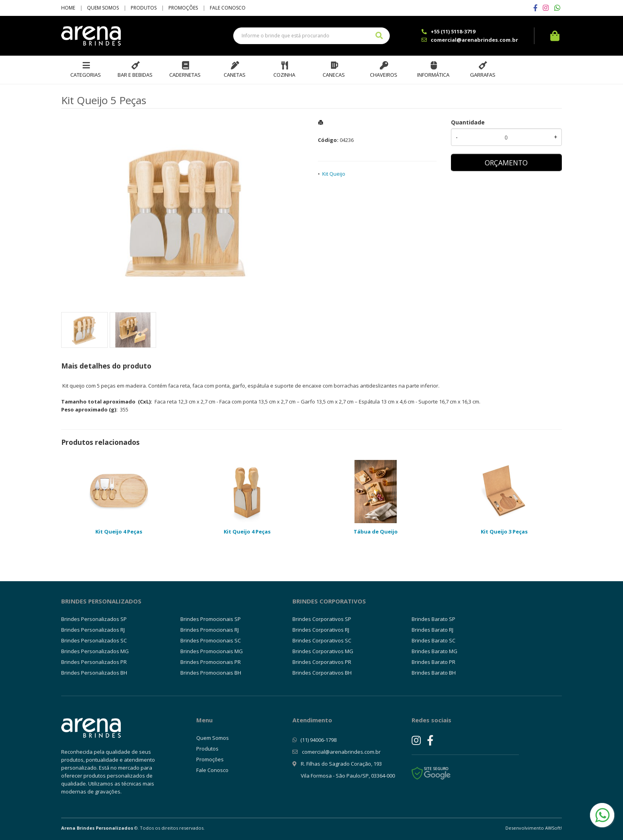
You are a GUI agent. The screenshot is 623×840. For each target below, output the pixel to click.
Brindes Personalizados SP (94, 619)
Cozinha (284, 75)
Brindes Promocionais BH (211, 673)
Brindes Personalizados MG (95, 651)
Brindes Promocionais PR (211, 662)
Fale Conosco (228, 8)
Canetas (235, 75)
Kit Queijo (334, 174)
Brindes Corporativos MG (323, 651)
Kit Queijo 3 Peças (504, 532)
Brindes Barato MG (434, 651)
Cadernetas (185, 75)
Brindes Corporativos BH (322, 673)
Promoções (183, 8)
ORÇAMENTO (506, 163)
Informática (433, 75)
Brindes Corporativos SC (322, 640)
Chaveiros (384, 75)
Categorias (86, 75)
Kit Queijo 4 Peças (119, 532)
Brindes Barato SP (433, 619)
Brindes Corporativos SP (322, 619)
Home (68, 8)
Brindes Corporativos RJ (321, 630)
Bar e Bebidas (135, 75)
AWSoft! (553, 828)
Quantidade (468, 122)
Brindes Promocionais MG (212, 651)
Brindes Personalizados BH (94, 673)
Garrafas (483, 75)
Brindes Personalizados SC (94, 640)
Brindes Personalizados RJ (93, 630)
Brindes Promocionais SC (211, 640)
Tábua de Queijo (376, 532)
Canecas (334, 75)
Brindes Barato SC (433, 640)
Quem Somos (103, 8)
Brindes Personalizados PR (94, 662)
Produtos (144, 8)
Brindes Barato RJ (432, 630)
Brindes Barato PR (433, 662)
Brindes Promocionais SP (211, 619)
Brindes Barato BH (434, 673)
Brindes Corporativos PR (322, 662)
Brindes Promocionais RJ (210, 630)
